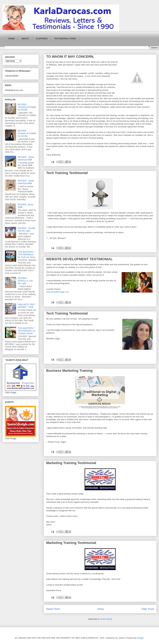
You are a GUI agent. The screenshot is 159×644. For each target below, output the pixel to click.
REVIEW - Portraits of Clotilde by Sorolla (27, 107)
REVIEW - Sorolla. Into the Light (27, 229)
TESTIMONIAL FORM (65, 39)
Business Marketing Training (69, 371)
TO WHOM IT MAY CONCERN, (70, 57)
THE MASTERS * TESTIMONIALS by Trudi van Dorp (26, 254)
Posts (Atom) (106, 619)
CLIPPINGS (42, 39)
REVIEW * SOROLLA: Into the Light (25, 281)
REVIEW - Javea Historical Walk (26, 182)
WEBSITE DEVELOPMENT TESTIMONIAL (79, 259)
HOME (11, 39)
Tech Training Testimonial (67, 173)
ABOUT (25, 39)
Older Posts (148, 609)
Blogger (140, 638)
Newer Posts (53, 609)
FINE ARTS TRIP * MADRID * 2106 (27, 306)
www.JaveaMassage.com (58, 292)
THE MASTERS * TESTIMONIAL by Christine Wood (26, 331)
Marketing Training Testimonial (71, 463)
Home (101, 609)
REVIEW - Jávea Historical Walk (26, 158)
